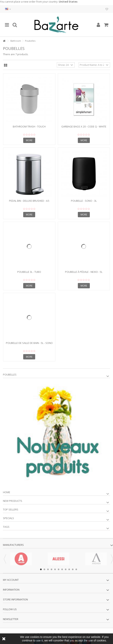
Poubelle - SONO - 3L (84, 201)
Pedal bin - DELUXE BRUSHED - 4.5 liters (29, 202)
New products (13, 501)
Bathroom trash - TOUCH (29, 126)
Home (7, 492)
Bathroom (16, 41)
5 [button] (55, 569)
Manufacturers (13, 545)
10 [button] (73, 569)
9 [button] (69, 569)
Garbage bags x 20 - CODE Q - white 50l (84, 128)
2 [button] (44, 569)
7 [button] (62, 569)
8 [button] (66, 569)
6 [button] (59, 569)
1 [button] (41, 569)
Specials (8, 518)
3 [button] (48, 569)
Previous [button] (5, 559)
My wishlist (107, 9)
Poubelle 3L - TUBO (29, 272)
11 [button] (76, 569)
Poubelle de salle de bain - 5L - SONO (29, 343)
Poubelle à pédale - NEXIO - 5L (84, 272)
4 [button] (51, 569)
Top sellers (11, 509)
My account (11, 580)
